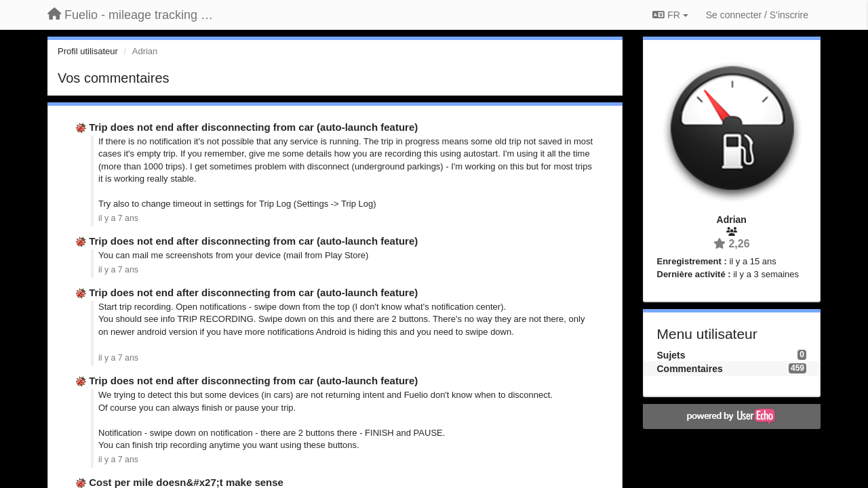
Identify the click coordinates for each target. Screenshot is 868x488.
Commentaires (690, 369)
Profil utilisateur (88, 51)
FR (670, 15)
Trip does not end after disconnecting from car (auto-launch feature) (253, 127)
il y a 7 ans (118, 218)
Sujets (671, 355)
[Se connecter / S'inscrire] (757, 15)
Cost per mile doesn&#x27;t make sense (186, 482)
